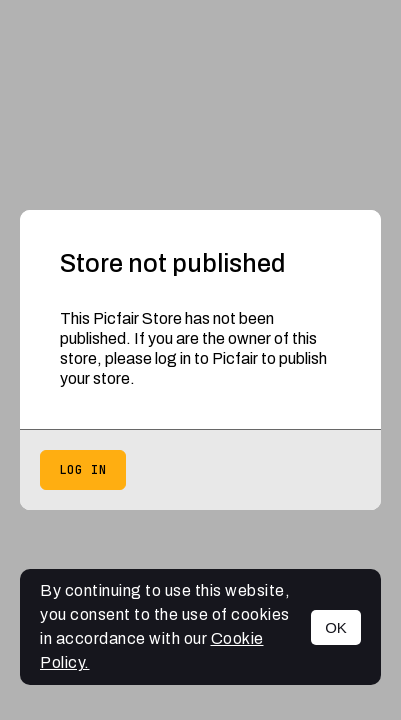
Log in (83, 470)
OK (336, 627)
